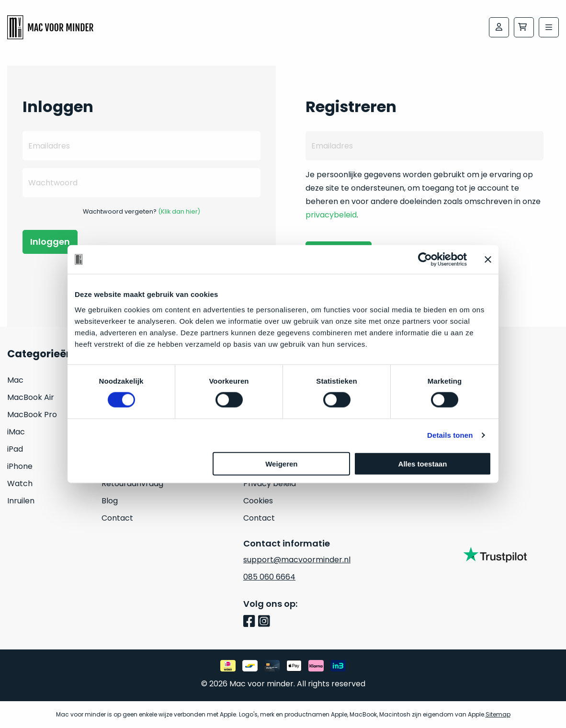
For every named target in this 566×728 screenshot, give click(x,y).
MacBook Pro (32, 415)
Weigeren (281, 463)
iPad (15, 449)
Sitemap (498, 714)
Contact (117, 518)
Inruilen (21, 501)
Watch (20, 483)
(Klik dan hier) (179, 211)
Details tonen (450, 435)
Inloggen (50, 242)
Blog (110, 501)
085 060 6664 (269, 577)
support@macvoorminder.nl (297, 560)
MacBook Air (31, 397)
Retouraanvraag (132, 483)
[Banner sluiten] (488, 260)
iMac (16, 432)
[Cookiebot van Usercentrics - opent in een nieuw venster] (425, 260)
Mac (15, 380)
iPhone (20, 466)
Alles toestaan (423, 463)
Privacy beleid (270, 483)
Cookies (258, 501)
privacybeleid (331, 215)
